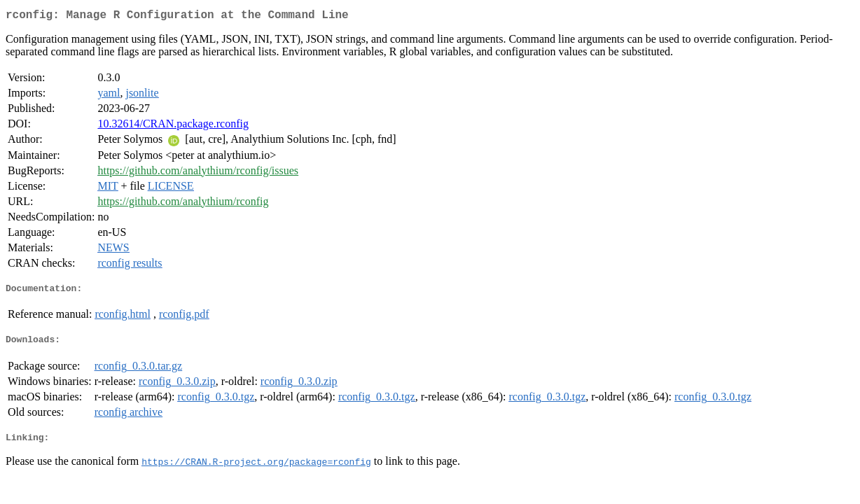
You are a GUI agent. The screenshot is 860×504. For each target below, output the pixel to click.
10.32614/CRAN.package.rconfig (173, 126)
